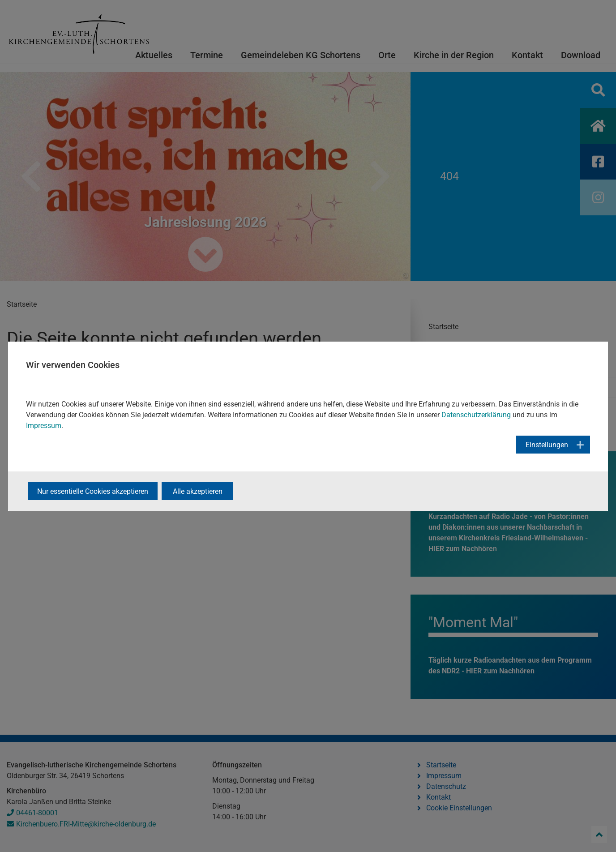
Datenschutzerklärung (476, 415)
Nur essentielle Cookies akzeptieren (93, 491)
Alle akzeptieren (198, 491)
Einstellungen (547, 445)
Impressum (44, 426)
